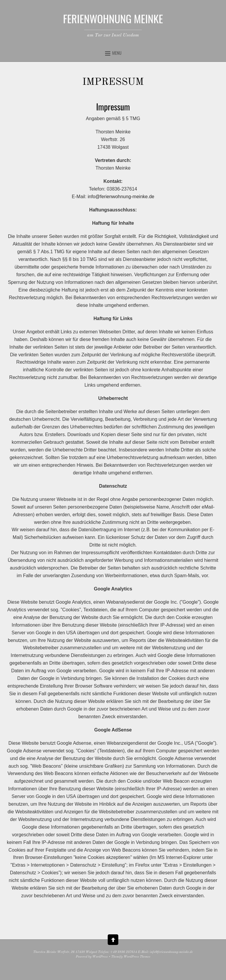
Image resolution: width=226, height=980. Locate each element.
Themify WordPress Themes (131, 957)
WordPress (100, 957)
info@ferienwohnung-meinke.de (121, 197)
